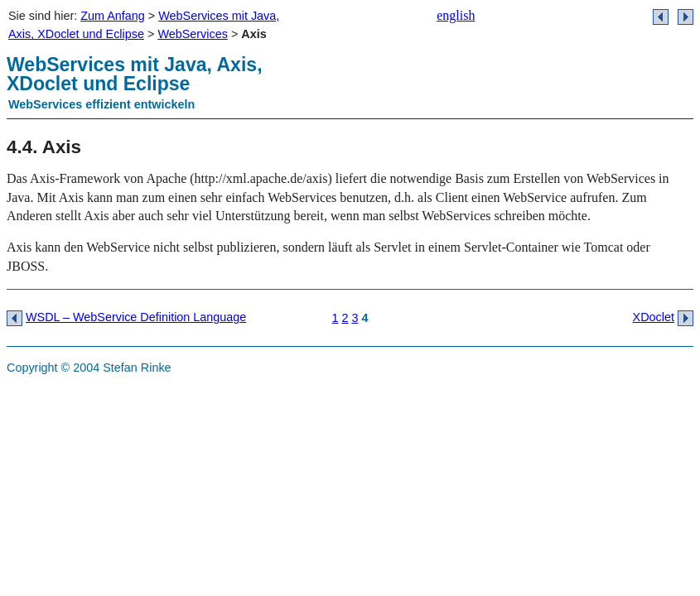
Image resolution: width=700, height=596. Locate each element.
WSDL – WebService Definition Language (136, 317)
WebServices (193, 34)
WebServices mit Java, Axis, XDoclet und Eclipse (135, 74)
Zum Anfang (113, 16)
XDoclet (654, 317)
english (456, 15)
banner (500, 87)
